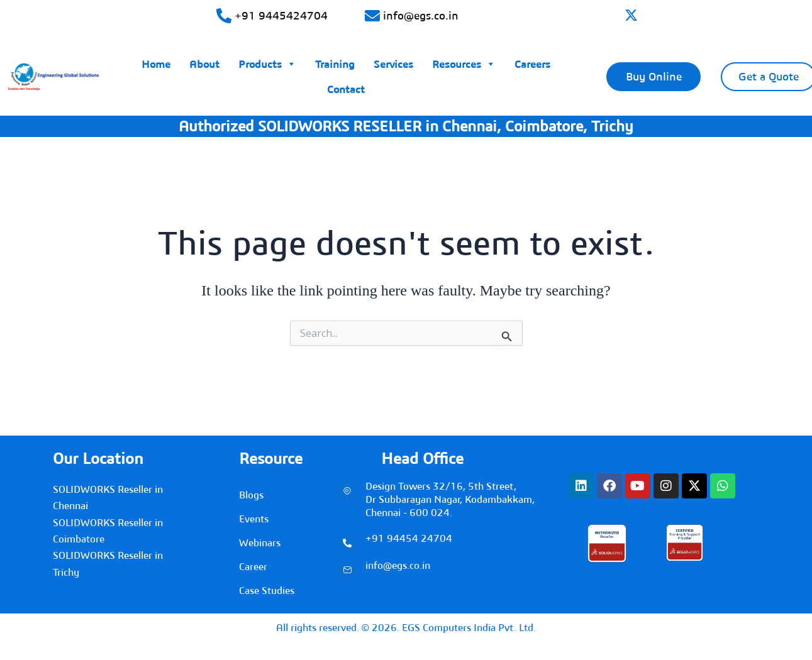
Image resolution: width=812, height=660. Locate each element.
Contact (346, 89)
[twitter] (631, 17)
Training (335, 64)
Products (267, 61)
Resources (464, 61)
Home (156, 64)
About (204, 64)
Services (393, 64)
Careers (532, 64)
